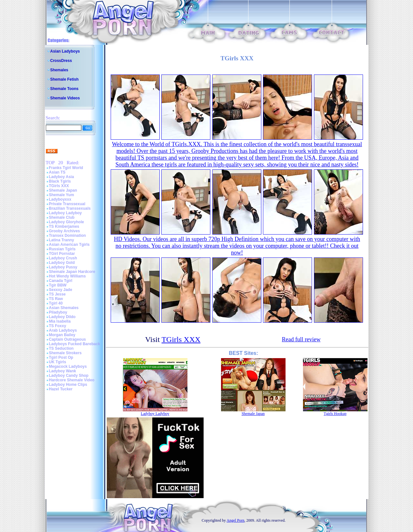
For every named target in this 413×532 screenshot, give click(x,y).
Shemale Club (62, 217)
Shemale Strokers (65, 353)
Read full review (301, 339)
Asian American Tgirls (69, 245)
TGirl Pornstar (62, 254)
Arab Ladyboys (63, 330)
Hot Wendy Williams (67, 276)
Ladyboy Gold (62, 263)
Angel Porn (235, 520)
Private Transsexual (67, 204)
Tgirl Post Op (61, 357)
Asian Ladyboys (65, 51)
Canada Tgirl (61, 281)
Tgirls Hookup (335, 414)
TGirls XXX (59, 186)
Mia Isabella (60, 321)
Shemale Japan (63, 190)
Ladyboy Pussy (63, 267)
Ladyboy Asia (62, 177)
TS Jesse (57, 294)
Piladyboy (58, 312)
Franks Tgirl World (66, 168)
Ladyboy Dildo (62, 317)
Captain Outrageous (68, 339)
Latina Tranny (62, 240)
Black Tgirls (60, 181)
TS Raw (56, 299)
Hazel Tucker (61, 389)
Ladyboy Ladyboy (65, 213)
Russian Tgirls (62, 249)
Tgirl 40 (56, 303)
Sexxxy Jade (61, 290)
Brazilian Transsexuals (70, 208)
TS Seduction (61, 348)
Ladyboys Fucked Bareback (75, 344)
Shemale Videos (65, 98)
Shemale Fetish (65, 79)
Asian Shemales (64, 308)
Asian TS (57, 172)
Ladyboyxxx (60, 199)
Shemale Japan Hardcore (72, 272)
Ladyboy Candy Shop (69, 376)
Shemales (59, 70)
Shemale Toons (65, 89)
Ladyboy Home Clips (68, 385)
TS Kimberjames (64, 226)
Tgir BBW (58, 285)
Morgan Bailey (62, 335)
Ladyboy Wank (63, 371)
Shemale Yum (62, 195)
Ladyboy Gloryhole (67, 222)
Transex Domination (68, 236)
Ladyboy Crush (63, 258)
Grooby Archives (65, 231)
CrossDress (61, 61)
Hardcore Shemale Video (72, 380)
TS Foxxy (58, 326)
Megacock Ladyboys (68, 366)
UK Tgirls (58, 362)
